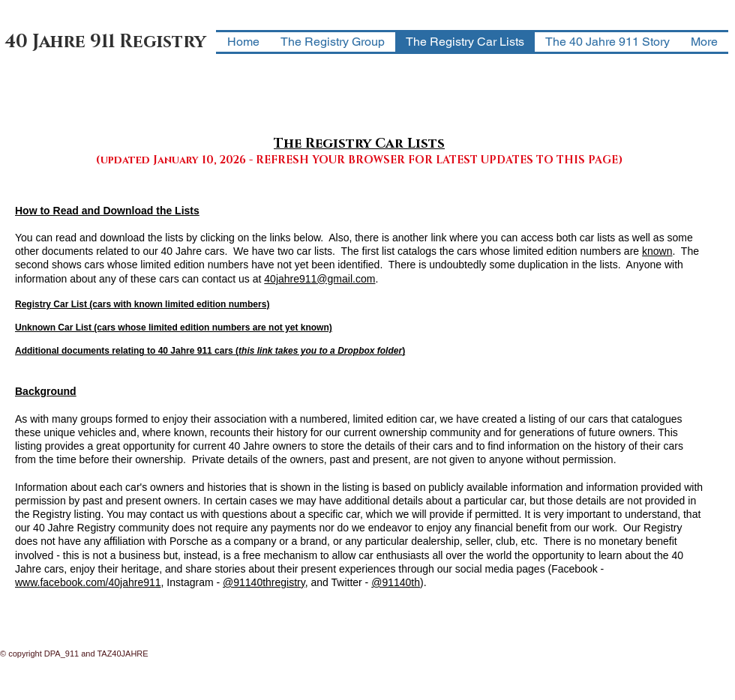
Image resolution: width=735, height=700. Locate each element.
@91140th (396, 582)
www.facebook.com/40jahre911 (88, 582)
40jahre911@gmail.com (319, 279)
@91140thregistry (264, 582)
